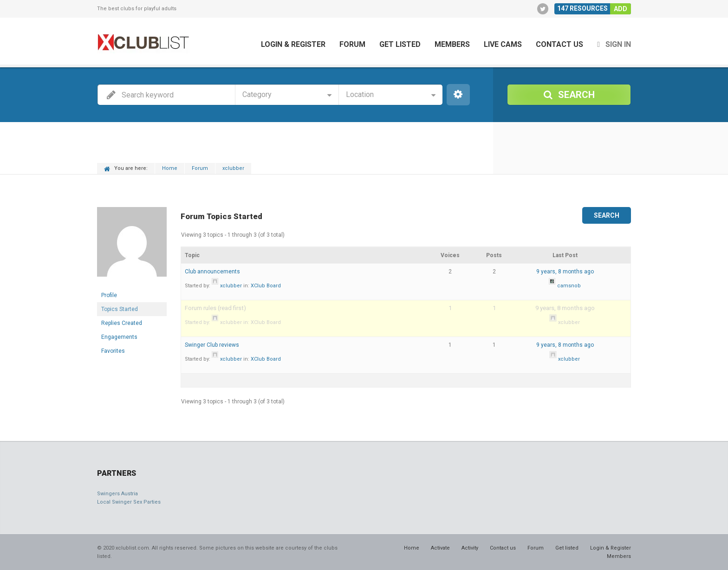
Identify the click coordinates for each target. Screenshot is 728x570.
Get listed (400, 44)
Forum (352, 44)
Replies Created (122, 323)
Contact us (559, 44)
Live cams (503, 44)
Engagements (119, 337)
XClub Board (266, 286)
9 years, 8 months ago (565, 272)
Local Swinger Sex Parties (129, 502)
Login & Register (293, 44)
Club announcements (212, 272)
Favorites (113, 351)
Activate (440, 548)
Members (452, 44)
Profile (109, 295)
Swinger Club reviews (212, 345)
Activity (470, 548)
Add (621, 9)
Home (170, 168)
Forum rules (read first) (215, 308)
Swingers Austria (117, 494)
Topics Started (120, 309)
